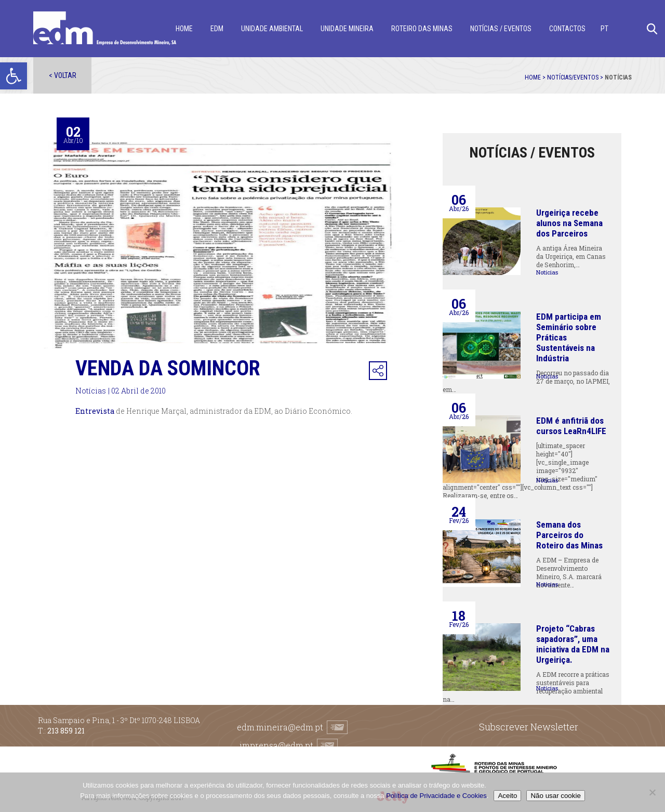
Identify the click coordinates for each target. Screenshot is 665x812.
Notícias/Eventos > (576, 77)
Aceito (507, 796)
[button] (14, 76)
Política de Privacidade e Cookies (436, 796)
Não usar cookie (555, 796)
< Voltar (63, 75)
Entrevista (95, 411)
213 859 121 (66, 731)
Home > (536, 77)
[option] (233, 251)
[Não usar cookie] (652, 792)
